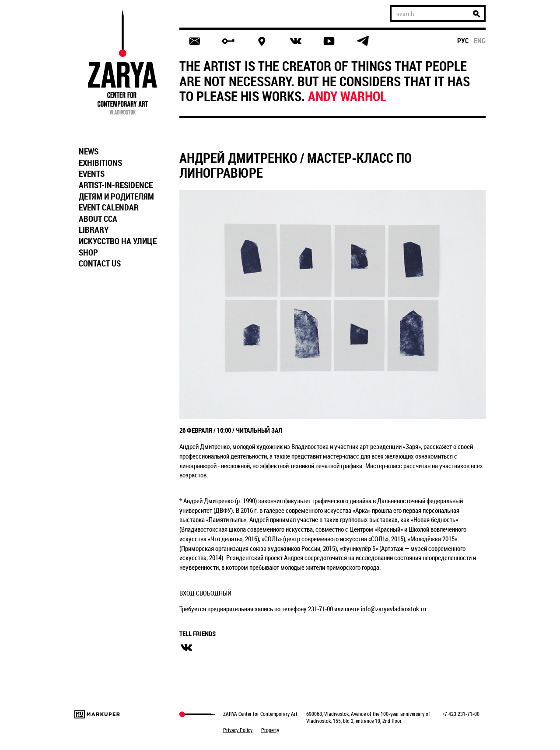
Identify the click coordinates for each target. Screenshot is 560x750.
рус (463, 41)
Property (270, 730)
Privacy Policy (238, 730)
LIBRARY (94, 230)
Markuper (97, 714)
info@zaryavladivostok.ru (394, 609)
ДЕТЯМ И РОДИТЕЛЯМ (116, 196)
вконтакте (186, 648)
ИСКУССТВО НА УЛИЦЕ (118, 241)
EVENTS (92, 174)
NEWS (89, 151)
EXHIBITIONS (100, 163)
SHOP (88, 252)
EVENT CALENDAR (109, 207)
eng (480, 41)
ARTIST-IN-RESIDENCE (116, 185)
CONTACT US (100, 263)
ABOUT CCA (98, 219)
